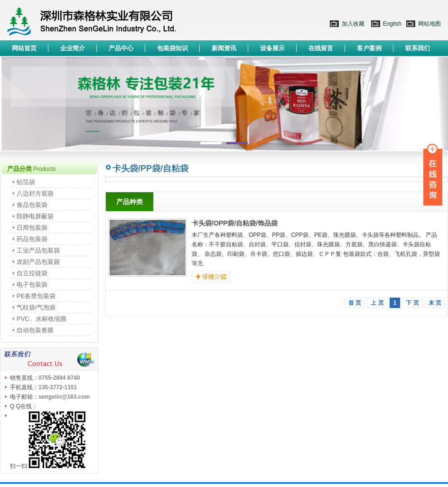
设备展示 (272, 48)
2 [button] (236, 143)
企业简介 (73, 48)
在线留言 (321, 48)
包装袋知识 (173, 48)
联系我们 (418, 48)
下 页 (412, 303)
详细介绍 (211, 277)
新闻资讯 (224, 48)
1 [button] (212, 143)
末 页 (435, 303)
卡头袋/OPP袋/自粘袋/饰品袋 (235, 223)
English (392, 24)
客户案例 (369, 48)
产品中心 (121, 48)
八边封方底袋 (35, 193)
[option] (224, 104)
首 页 (355, 303)
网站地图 (429, 24)
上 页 (377, 303)
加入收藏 (353, 24)
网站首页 (24, 48)
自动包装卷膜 (35, 330)
